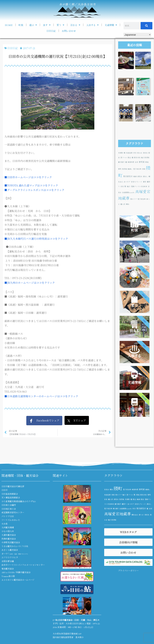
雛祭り (124, 504)
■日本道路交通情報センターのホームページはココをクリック (41, 396)
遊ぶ (33, 25)
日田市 (5, 490)
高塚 (144, 169)
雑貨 (145, 182)
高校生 (145, 153)
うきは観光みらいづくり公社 (15, 546)
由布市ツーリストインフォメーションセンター (23, 565)
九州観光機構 (8, 527)
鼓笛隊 (125, 169)
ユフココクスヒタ (10, 557)
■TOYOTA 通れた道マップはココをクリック (31, 185)
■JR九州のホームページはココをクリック (30, 283)
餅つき (141, 515)
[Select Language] (137, 35)
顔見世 (140, 176)
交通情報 (111, 25)
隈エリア (134, 199)
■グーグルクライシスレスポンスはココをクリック (34, 190)
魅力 (129, 186)
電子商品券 (137, 169)
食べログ (127, 182)
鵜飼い (130, 169)
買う (60, 25)
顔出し (145, 176)
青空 (135, 153)
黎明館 (142, 162)
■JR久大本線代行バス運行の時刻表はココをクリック (36, 239)
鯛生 (128, 204)
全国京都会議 (8, 561)
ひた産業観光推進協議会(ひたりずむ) (19, 501)
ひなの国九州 (8, 531)
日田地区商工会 (9, 509)
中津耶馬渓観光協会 (11, 542)
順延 (147, 162)
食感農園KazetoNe (128, 192)
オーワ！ (15, 554)
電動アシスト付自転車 (139, 186)
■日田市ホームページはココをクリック (28, 177)
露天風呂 (121, 162)
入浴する (92, 25)
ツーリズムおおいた (11, 520)
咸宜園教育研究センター (13, 512)
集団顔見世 (128, 176)
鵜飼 (135, 176)
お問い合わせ (69, 31)
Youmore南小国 (8, 576)
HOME (9, 25)
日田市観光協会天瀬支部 (13, 486)
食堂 (137, 162)
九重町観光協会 (9, 535)
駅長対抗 (137, 157)
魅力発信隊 (145, 157)
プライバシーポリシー (128, 571)
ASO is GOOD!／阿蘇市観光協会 (16, 572)
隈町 (118, 488)
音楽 (122, 186)
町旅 (21, 25)
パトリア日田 (8, 516)
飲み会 (140, 153)
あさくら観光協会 (10, 550)
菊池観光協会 (8, 569)
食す (47, 25)
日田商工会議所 (9, 505)
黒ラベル (124, 157)
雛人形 (123, 204)
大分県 (5, 524)
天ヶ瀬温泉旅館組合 (11, 497)
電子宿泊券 (142, 199)
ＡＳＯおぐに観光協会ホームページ (18, 580)
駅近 (129, 157)
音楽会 (107, 489)
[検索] (147, 26)
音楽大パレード (137, 182)
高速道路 (129, 153)
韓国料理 (131, 162)
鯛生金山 (135, 515)
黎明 (120, 169)
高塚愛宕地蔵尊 (118, 514)
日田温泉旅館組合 (10, 494)
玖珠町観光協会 (9, 539)
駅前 (142, 499)
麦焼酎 (121, 153)
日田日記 (51, 31)
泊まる (75, 25)
